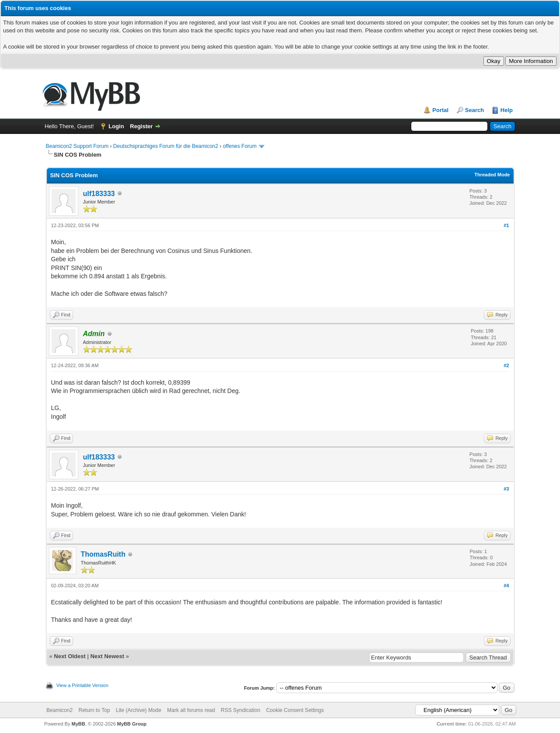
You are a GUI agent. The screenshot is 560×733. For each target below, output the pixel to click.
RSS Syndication (241, 710)
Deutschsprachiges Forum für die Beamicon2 (166, 146)
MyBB (78, 724)
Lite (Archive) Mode (139, 710)
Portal (440, 110)
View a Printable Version (82, 685)
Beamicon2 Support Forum (77, 146)
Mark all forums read (191, 710)
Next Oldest (70, 656)
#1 (506, 225)
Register (141, 126)
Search (474, 110)
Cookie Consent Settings (295, 710)
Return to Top (94, 710)
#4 (506, 586)
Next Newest (107, 656)
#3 (506, 489)
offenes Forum (240, 146)
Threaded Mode (492, 175)
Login (116, 126)
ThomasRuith (103, 554)
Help (507, 110)
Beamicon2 (59, 710)
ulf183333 (99, 194)
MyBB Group (132, 724)
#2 (506, 365)
